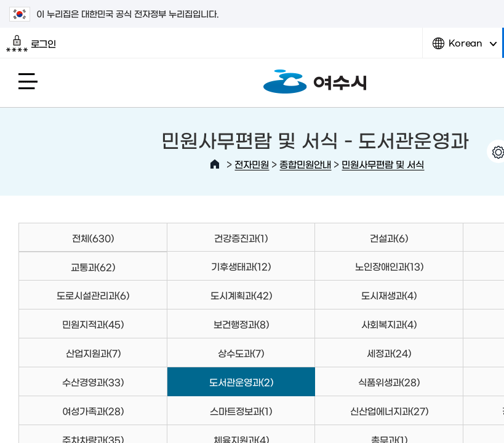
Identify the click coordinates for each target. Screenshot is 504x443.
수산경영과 (93, 382)
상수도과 (241, 353)
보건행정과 (241, 324)
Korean (465, 48)
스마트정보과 (241, 411)
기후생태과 (241, 266)
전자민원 (252, 164)
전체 (93, 238)
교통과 (93, 267)
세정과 (389, 353)
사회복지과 (389, 324)
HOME (215, 164)
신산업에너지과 (389, 411)
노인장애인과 (389, 266)
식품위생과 (389, 382)
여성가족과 (93, 411)
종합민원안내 (305, 164)
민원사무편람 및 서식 (383, 164)
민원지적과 (93, 324)
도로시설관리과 (93, 295)
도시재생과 (389, 295)
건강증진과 (241, 238)
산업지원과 (93, 353)
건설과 (389, 238)
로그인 (31, 44)
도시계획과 (241, 295)
